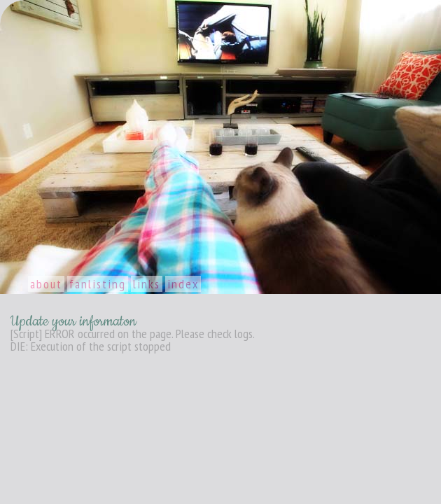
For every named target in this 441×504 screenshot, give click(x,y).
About (46, 284)
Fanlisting (98, 284)
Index (183, 284)
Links (147, 284)
